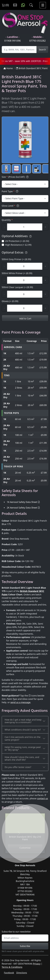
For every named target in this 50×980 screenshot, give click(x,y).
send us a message (20, 702)
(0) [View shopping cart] (5, 5)
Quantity (7, 220)
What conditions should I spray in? (23, 730)
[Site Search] (19, 50)
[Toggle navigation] (43, 5)
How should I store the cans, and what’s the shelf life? (22, 758)
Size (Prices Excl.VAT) (16, 177)
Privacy (37, 964)
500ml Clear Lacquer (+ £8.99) (17, 287)
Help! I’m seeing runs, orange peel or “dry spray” (23, 748)
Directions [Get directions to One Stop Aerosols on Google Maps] (22, 973)
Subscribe (25, 946)
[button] (6, 169)
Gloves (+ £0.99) (10, 301)
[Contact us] (15, 5)
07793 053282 (37, 41)
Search (42, 50)
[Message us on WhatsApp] (23, 5)
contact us (43, 798)
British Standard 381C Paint (32, 68)
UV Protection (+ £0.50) (17, 241)
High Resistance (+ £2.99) (18, 245)
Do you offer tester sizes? (18, 767)
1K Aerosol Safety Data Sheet (22, 502)
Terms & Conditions (12, 967)
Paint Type (10, 191)
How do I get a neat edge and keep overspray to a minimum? (23, 721)
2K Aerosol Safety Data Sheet (22, 508)
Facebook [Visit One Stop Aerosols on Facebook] (9, 973)
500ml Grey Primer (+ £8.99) (16, 259)
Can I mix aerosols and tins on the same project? (22, 738)
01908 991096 (12, 41)
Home (8, 68)
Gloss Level (11, 206)
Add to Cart (25, 319)
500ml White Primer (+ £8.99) (17, 273)
